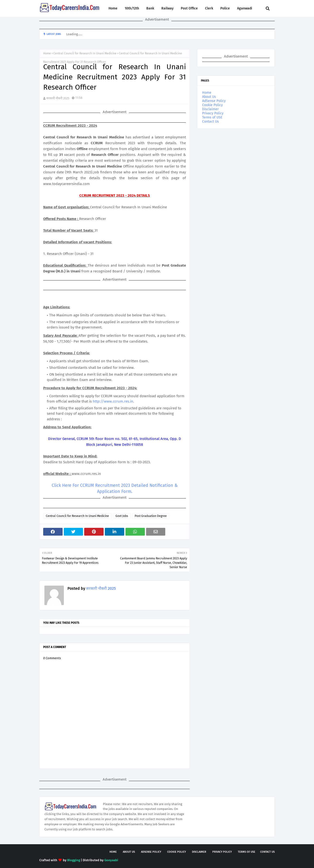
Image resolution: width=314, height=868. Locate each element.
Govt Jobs (122, 516)
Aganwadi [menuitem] (245, 8)
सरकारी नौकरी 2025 (58, 98)
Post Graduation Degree (151, 516)
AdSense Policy (214, 101)
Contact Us (211, 122)
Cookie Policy (212, 105)
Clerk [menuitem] (209, 8)
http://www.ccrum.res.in (113, 401)
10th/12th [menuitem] (132, 8)
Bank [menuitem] (150, 8)
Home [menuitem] (113, 8)
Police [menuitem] (225, 8)
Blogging (74, 860)
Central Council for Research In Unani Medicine (85, 53)
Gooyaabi (111, 860)
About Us (209, 97)
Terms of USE (212, 117)
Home (47, 53)
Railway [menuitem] (167, 8)
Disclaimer (210, 109)
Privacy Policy (213, 113)
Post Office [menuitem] (189, 8)
